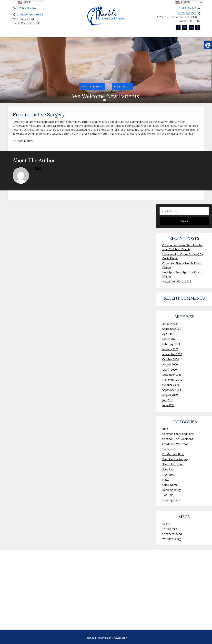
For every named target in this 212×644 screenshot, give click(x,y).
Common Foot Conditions (178, 434)
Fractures (168, 475)
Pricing (68, 36)
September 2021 (172, 329)
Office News (170, 485)
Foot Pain (168, 469)
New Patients (44, 36)
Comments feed (172, 534)
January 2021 (170, 349)
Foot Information (173, 464)
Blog (165, 429)
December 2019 (172, 375)
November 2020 (172, 354)
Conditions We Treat (135, 36)
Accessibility (120, 638)
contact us (123, 86)
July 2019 (168, 400)
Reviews (200, 36)
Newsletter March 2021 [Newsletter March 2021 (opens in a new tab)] (177, 281)
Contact (180, 36)
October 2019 (171, 385)
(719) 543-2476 (27, 8)
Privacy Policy (104, 638)
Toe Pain (168, 495)
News (162, 36)
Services (105, 36)
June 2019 (168, 405)
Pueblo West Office (30, 14)
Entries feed (170, 529)
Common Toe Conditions (178, 439)
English (183, 2)
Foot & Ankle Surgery (175, 459)
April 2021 (168, 334)
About (21, 36)
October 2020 (171, 359)
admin (37, 169)
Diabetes (168, 449)
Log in (166, 524)
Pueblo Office (187, 13)
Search (184, 221)
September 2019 (172, 390)
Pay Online (86, 36)
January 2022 (170, 324)
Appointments (92, 86)
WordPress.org (172, 539)
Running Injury (172, 490)
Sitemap (90, 638)
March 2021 (170, 339)
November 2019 (172, 380)
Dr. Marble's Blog (173, 454)
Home (7, 36)
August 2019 (170, 395)
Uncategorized (171, 500)
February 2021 (171, 344)
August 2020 (170, 364)
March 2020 (170, 370)
